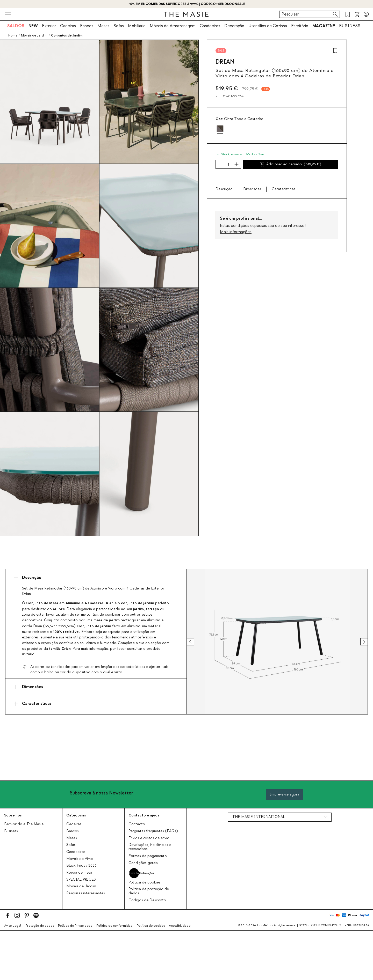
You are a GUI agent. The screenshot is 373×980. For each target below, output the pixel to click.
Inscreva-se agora (285, 794)
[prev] (195, 642)
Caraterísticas (284, 189)
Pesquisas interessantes (86, 893)
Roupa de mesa (79, 873)
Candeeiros (210, 26)
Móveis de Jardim (81, 886)
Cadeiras (68, 26)
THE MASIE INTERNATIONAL (259, 817)
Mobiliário (137, 26)
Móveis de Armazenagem (173, 26)
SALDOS (16, 26)
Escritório (300, 26)
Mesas (103, 26)
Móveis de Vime (80, 859)
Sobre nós (13, 815)
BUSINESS (350, 26)
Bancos (87, 26)
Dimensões (252, 189)
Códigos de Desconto (147, 900)
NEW (33, 26)
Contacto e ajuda (144, 815)
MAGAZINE (324, 26)
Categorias (76, 815)
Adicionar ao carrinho (291, 164)
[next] (359, 642)
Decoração (234, 26)
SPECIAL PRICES (81, 880)
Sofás (119, 26)
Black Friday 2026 (81, 866)
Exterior (49, 26)
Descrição (224, 189)
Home (13, 35)
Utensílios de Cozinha (268, 26)
